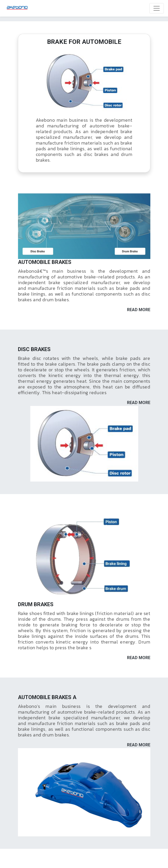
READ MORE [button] (139, 310)
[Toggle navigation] (157, 8)
